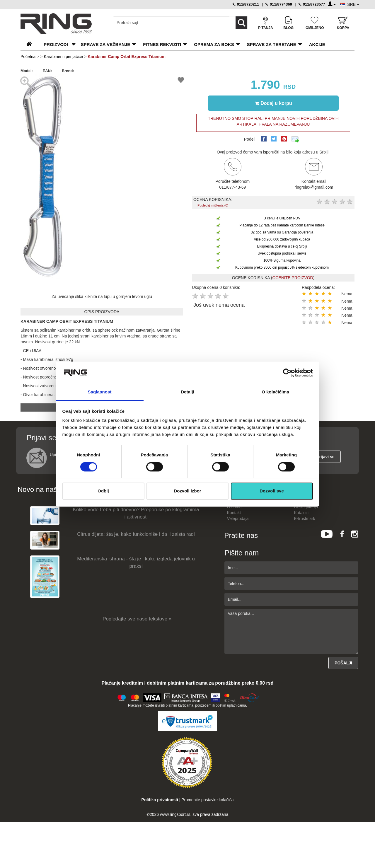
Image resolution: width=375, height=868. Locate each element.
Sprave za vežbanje (105, 44)
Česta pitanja (306, 507)
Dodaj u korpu (273, 103)
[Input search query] (171, 23)
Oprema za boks (214, 44)
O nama (234, 507)
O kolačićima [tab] (275, 392)
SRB (353, 4)
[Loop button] (241, 23)
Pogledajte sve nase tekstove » (137, 619)
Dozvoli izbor (187, 491)
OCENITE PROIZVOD (293, 278)
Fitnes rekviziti (162, 44)
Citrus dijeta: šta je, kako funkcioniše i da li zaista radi (136, 534)
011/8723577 (312, 4)
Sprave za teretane (272, 44)
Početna (28, 57)
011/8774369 (279, 4)
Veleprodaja (238, 519)
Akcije (317, 44)
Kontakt (234, 513)
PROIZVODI (56, 44)
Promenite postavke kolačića (207, 800)
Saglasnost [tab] (99, 392)
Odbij (103, 491)
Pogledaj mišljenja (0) (213, 205)
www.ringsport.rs (175, 814)
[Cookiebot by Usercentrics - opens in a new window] (287, 373)
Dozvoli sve (272, 491)
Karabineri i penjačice (63, 57)
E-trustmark (304, 519)
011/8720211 (246, 4)
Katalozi (301, 513)
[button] (59, 79)
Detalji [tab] (187, 392)
